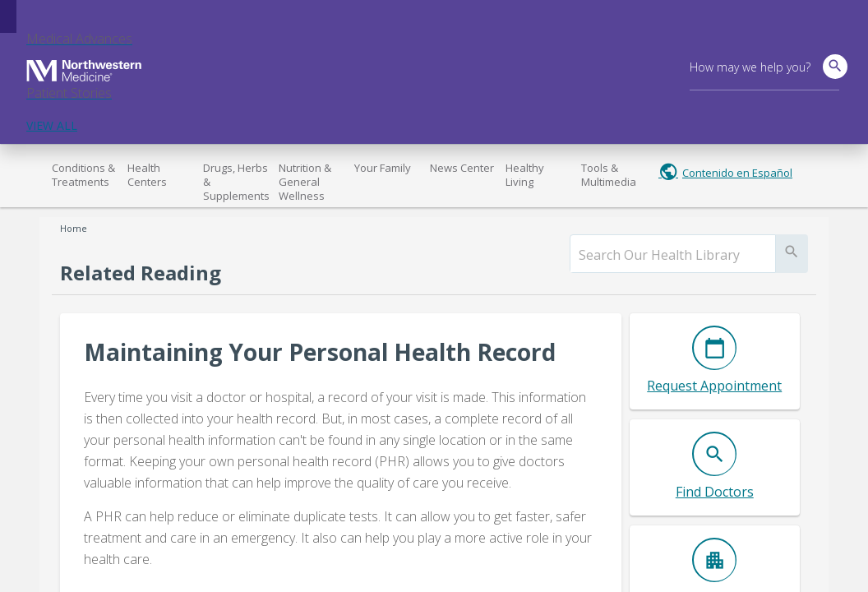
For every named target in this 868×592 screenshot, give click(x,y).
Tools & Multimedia (609, 175)
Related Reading (141, 273)
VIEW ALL (52, 125)
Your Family (383, 168)
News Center (462, 168)
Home (74, 228)
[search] (673, 255)
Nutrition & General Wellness (305, 182)
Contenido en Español (737, 173)
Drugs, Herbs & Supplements (236, 182)
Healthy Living (525, 175)
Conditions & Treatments (83, 175)
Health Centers (147, 175)
